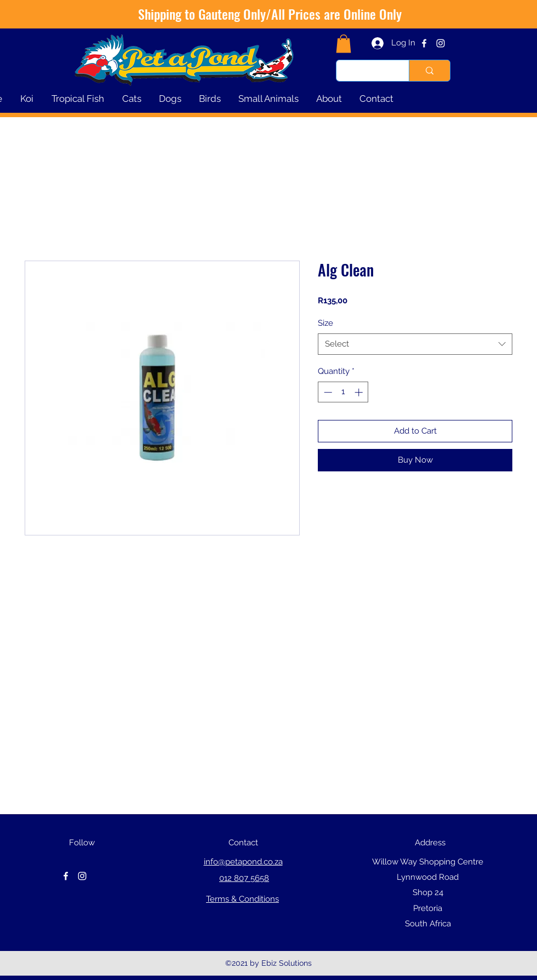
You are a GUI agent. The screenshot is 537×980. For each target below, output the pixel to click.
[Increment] (360, 392)
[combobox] (415, 344)
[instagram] (441, 43)
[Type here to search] (364, 71)
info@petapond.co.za (243, 862)
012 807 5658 (244, 878)
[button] (344, 44)
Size (325, 323)
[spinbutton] (343, 392)
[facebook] (424, 43)
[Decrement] (327, 392)
